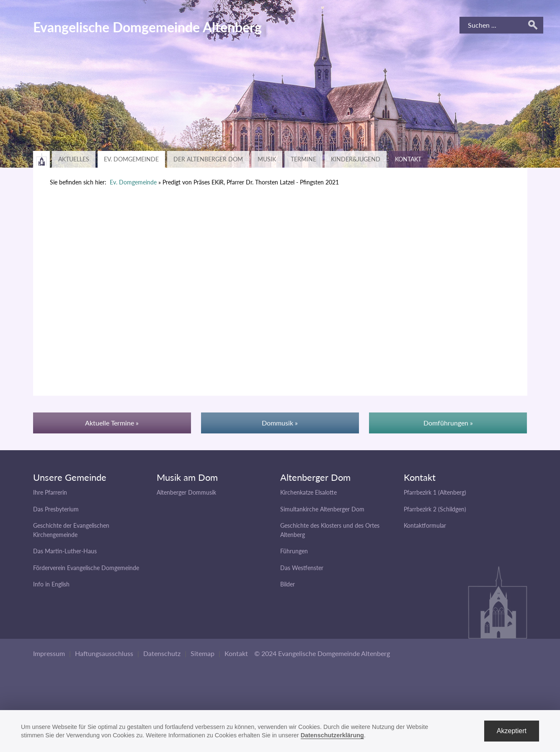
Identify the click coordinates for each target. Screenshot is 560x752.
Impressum (49, 653)
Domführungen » (448, 423)
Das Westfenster (302, 568)
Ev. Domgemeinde (131, 159)
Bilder (288, 584)
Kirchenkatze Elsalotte (308, 492)
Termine (303, 159)
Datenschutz (162, 653)
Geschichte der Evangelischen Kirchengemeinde (71, 530)
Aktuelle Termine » (112, 423)
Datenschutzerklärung (332, 735)
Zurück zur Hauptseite (41, 159)
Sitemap (203, 653)
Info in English (51, 584)
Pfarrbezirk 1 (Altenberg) (435, 492)
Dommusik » (280, 423)
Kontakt (408, 159)
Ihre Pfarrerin (50, 492)
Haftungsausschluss (104, 653)
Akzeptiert (512, 731)
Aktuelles (74, 159)
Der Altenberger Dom (208, 159)
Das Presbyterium (56, 509)
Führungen (294, 551)
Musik (267, 159)
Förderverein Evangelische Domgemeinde (86, 568)
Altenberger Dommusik (186, 492)
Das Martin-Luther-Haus (65, 551)
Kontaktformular (425, 525)
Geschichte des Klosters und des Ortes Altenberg (330, 530)
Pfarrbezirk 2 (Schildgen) (435, 509)
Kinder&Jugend (356, 159)
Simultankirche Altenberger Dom (322, 509)
